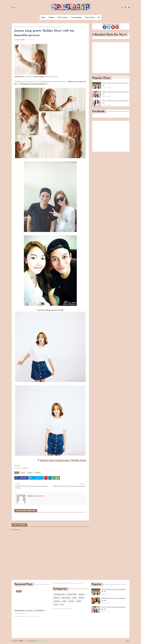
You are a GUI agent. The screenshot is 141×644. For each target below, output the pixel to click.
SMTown (57, 598)
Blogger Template (42, 641)
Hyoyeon (82, 594)
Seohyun (81, 598)
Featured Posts (72, 594)
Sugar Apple (21, 40)
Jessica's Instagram (22, 468)
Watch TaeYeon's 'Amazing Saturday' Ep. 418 (114, 599)
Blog (26, 641)
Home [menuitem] (43, 17)
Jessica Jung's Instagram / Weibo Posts (63, 460)
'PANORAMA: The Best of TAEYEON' (29, 611)
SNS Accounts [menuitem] (63, 17)
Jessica (23, 473)
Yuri (62, 605)
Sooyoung (57, 601)
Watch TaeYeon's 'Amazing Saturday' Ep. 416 (116, 93)
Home (14, 7)
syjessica (22, 27)
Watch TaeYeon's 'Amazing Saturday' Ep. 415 (116, 102)
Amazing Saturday (59, 594)
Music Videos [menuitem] (90, 17)
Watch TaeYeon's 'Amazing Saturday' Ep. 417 (116, 84)
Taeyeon (71, 601)
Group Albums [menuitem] (76, 17)
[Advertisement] (111, 58)
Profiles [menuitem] (51, 17)
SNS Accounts (66, 598)
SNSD (74, 598)
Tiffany (79, 601)
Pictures (30, 473)
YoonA (56, 605)
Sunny (64, 601)
